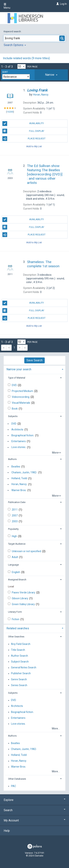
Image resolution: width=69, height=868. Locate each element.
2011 (15, 510)
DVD (15, 385)
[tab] (51, 75)
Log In (63, 4)
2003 (15, 521)
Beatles (16, 467)
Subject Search (20, 662)
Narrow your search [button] (19, 369)
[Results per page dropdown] (22, 66)
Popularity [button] (13, 529)
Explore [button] (34, 800)
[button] (51, 75)
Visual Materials (21, 403)
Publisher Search (21, 674)
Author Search (20, 656)
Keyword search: (13, 31)
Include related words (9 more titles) (26, 58)
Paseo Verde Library (24, 592)
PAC (14, 786)
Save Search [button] (34, 360)
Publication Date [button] (17, 502)
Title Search (18, 650)
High (15, 536)
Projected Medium (23, 391)
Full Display (23, 131)
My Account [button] (34, 820)
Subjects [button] (13, 416)
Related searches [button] (18, 628)
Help (7, 831)
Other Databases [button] (17, 779)
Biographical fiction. (23, 435)
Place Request (24, 139)
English (16, 572)
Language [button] (13, 565)
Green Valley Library (24, 604)
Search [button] (34, 810)
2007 (15, 515)
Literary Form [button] (15, 612)
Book (15, 409)
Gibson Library (20, 598)
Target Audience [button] (17, 544)
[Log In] (57, 4)
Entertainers (19, 441)
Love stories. (19, 447)
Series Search (19, 685)
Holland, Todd (19, 478)
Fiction (16, 619)
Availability (23, 124)
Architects (17, 430)
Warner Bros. (19, 490)
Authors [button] (12, 459)
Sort (5, 72)
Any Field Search (21, 644)
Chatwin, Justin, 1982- (24, 472)
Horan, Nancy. (19, 484)
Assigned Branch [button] (17, 580)
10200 (10, 112)
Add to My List (34, 146)
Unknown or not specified (27, 551)
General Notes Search (24, 668)
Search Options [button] (15, 45)
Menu (7, 6)
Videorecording (21, 397)
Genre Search (19, 679)
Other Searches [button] (16, 637)
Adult (15, 557)
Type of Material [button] (17, 378)
